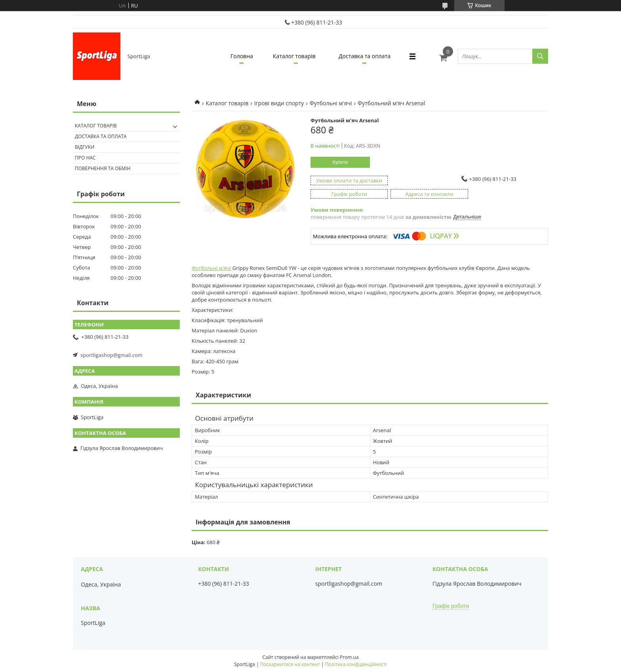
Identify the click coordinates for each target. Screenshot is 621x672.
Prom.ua (349, 657)
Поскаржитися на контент (290, 664)
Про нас (85, 158)
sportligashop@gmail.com (111, 355)
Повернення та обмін (103, 168)
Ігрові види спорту (279, 103)
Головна (242, 56)
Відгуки (85, 147)
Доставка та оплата (365, 56)
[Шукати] (540, 56)
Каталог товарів (294, 56)
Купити (340, 162)
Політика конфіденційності (356, 664)
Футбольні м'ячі (331, 103)
